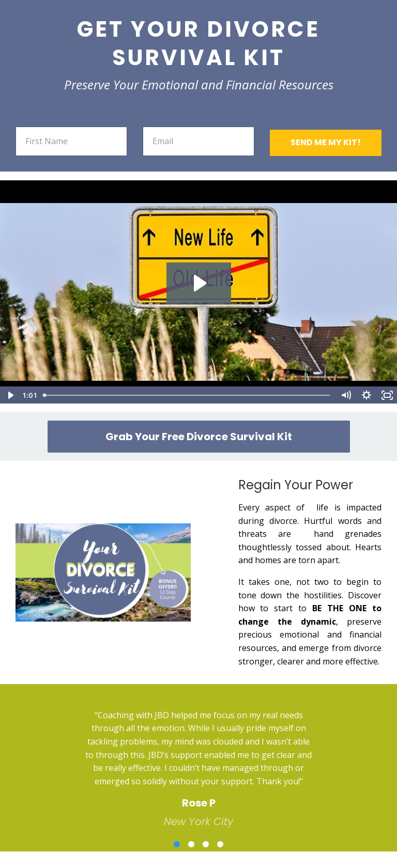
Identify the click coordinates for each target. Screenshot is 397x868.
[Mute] (346, 395)
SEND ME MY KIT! (326, 142)
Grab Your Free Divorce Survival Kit (199, 437)
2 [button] (191, 844)
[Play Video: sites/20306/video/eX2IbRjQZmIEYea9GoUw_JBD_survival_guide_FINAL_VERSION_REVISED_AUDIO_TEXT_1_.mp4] (199, 283)
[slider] (187, 395)
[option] (198, 761)
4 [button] (220, 844)
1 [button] (177, 844)
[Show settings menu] (367, 395)
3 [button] (206, 844)
